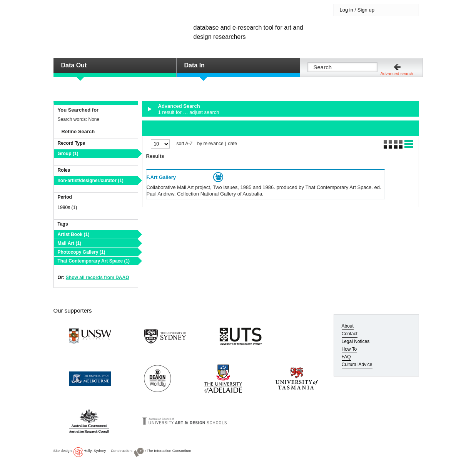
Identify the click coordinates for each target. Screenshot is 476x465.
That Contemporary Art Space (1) (94, 261)
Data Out (74, 65)
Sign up (366, 10)
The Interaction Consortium (169, 451)
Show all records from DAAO (98, 278)
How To (349, 349)
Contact (350, 334)
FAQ (346, 357)
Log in (347, 10)
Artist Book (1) (74, 234)
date (233, 144)
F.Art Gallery (161, 177)
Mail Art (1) (70, 243)
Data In (195, 65)
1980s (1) (68, 207)
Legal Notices (356, 341)
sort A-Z (185, 144)
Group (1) (68, 154)
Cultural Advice (357, 365)
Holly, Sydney (95, 451)
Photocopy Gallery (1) (82, 252)
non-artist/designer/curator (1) (91, 181)
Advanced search (397, 74)
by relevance (210, 144)
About (348, 326)
